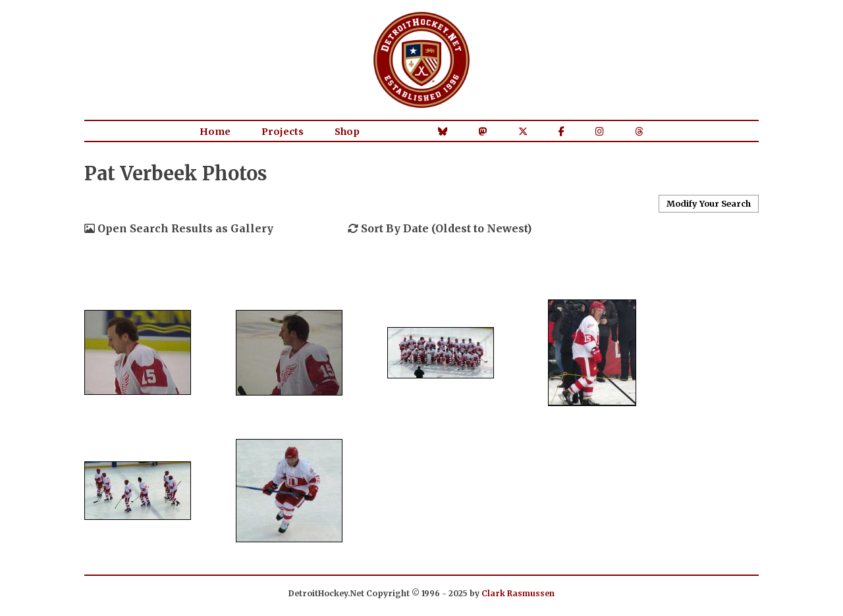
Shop (347, 132)
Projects (283, 132)
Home (215, 132)
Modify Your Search (709, 203)
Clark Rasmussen (518, 593)
